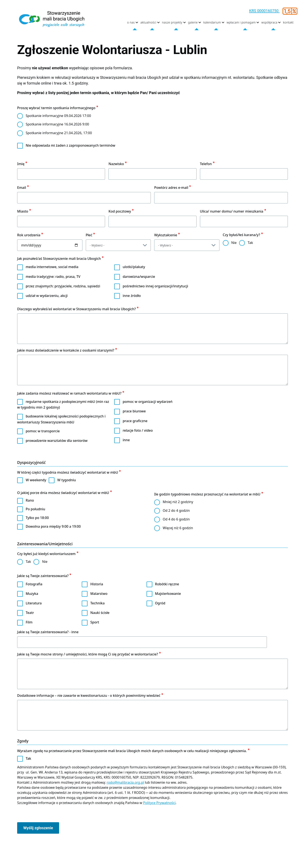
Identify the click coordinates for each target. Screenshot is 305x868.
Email (22, 188)
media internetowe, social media (52, 267)
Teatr (30, 613)
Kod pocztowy (120, 211)
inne (126, 440)
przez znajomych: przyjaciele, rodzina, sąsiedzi (63, 286)
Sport (95, 622)
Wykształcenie (166, 235)
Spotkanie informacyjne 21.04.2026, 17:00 (59, 133)
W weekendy (36, 480)
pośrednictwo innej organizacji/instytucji (155, 286)
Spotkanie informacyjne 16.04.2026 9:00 (57, 124)
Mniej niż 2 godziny (178, 502)
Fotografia (34, 584)
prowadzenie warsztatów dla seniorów (57, 441)
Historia (97, 584)
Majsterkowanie (168, 594)
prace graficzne (135, 421)
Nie (234, 243)
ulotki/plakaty (134, 267)
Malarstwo (99, 594)
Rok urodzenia (29, 235)
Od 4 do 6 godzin (176, 519)
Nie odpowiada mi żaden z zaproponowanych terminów (70, 145)
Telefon (206, 164)
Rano (30, 500)
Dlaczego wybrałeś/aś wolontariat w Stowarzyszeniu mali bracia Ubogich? (76, 309)
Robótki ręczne (167, 584)
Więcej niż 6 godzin (178, 528)
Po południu (35, 509)
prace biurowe (134, 411)
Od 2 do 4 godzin (176, 511)
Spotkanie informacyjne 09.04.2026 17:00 (58, 116)
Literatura (34, 603)
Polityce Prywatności (159, 803)
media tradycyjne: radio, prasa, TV (53, 277)
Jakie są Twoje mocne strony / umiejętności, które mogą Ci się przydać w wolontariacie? (88, 654)
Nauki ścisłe (100, 613)
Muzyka (32, 594)
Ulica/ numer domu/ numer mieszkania (232, 211)
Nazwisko (116, 164)
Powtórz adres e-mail (171, 188)
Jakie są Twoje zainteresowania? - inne (48, 632)
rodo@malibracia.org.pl (125, 782)
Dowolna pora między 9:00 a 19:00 (53, 526)
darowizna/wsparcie (139, 277)
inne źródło (132, 296)
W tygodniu (67, 480)
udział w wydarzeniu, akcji (47, 296)
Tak (250, 243)
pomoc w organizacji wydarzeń (148, 402)
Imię (21, 164)
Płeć (89, 235)
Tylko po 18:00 (37, 518)
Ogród (160, 603)
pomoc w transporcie (43, 431)
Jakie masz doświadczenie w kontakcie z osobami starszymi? (66, 350)
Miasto (23, 211)
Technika (98, 603)
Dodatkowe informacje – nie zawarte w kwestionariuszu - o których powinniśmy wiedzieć (89, 696)
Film (29, 622)
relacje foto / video (138, 430)
